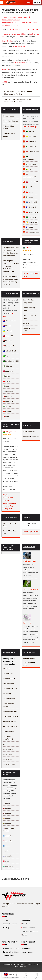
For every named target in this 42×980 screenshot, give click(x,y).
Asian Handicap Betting (8, 705)
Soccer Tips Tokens (31, 532)
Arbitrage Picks (8, 684)
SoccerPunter (33, 29)
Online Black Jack (9, 764)
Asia (6, 851)
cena (28, 197)
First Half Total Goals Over (10, 532)
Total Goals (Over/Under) (8, 738)
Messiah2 (29, 147)
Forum (25, 935)
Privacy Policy (8, 956)
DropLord (29, 207)
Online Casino (8, 749)
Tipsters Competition (31, 931)
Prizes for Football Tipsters (29, 317)
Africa (6, 803)
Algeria (7, 813)
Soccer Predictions (10, 924)
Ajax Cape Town (19, 46)
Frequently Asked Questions (29, 329)
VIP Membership (29, 432)
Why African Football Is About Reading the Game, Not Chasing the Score (10, 280)
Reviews (26, 323)
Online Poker (7, 754)
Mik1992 (27, 248)
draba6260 (30, 202)
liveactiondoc (31, 232)
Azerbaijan (8, 866)
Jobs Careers (27, 952)
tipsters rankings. (30, 127)
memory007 (30, 222)
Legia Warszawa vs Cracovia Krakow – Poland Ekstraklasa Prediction (19, 101)
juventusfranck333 (30, 176)
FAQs (5, 744)
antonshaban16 (28, 158)
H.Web (28, 187)
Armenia (7, 841)
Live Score (6, 669)
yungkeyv (29, 217)
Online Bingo (7, 759)
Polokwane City (19, 63)
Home (5, 920)
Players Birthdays (9, 679)
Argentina (8, 836)
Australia (7, 856)
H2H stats (5, 70)
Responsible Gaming (11, 948)
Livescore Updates (9, 116)
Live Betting (7, 694)
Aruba (6, 846)
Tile (27, 169)
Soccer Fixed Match (10, 689)
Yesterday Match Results (9, 127)
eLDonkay (29, 164)
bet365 (4, 82)
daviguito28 (9, 432)
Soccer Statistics (9, 699)
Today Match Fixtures (10, 121)
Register (37, 2)
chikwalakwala (9, 321)
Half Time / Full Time (10, 726)
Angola (7, 823)
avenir (28, 192)
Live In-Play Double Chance (10, 525)
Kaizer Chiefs (7, 41)
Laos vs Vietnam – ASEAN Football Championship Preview (18, 93)
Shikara (29, 131)
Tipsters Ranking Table (29, 309)
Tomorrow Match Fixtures (9, 135)
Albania (7, 808)
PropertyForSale (29, 659)
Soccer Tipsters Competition (29, 301)
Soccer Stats (27, 920)
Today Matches (29, 928)
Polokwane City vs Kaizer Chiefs (14, 34)
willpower (29, 136)
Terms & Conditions (11, 952)
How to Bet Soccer (9, 721)
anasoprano (30, 212)
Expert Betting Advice (10, 716)
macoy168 (30, 141)
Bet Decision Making (10, 711)
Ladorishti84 (30, 182)
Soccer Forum (8, 674)
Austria (7, 861)
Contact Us (27, 948)
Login (29, 3)
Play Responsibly (9, 731)
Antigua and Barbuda (8, 830)
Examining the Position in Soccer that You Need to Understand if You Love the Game (11, 266)
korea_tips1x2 (31, 152)
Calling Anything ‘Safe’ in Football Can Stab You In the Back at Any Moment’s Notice (11, 252)
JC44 (28, 227)
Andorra (7, 818)
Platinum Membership (31, 437)
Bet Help (6, 928)
